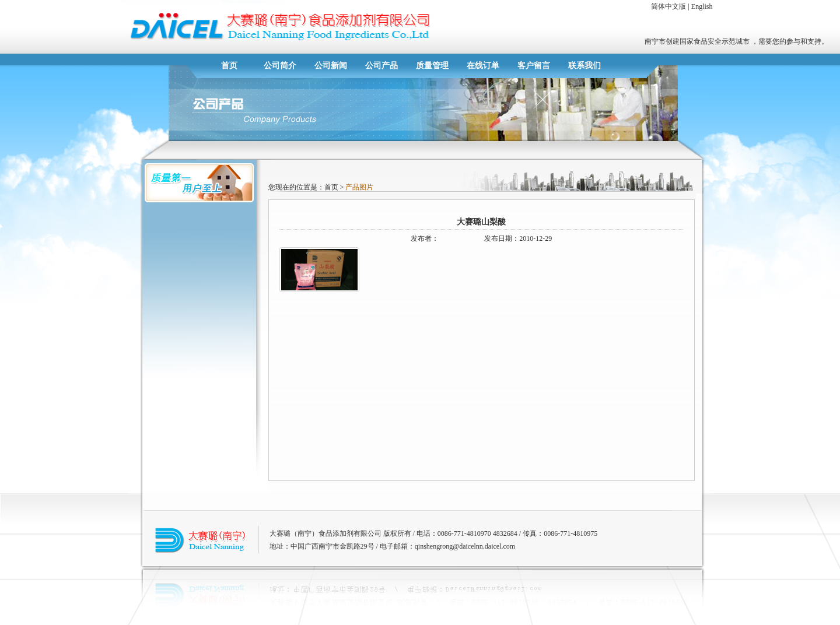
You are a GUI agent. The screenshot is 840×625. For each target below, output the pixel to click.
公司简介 (280, 66)
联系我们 (584, 66)
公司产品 (381, 66)
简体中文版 (668, 6)
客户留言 (534, 66)
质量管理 (432, 66)
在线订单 (483, 66)
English (702, 6)
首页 (229, 66)
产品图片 (358, 187)
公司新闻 (331, 66)
